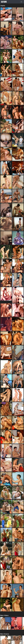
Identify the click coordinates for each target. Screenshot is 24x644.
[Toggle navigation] (21, 2)
